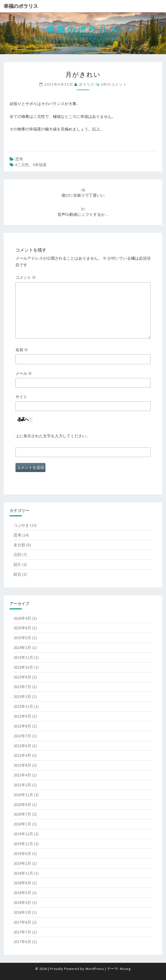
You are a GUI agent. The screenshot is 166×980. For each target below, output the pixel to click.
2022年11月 (23, 706)
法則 (17, 554)
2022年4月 (22, 755)
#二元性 (22, 165)
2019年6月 (22, 854)
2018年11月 (23, 873)
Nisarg (125, 969)
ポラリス (87, 84)
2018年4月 (22, 902)
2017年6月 (22, 942)
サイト (21, 397)
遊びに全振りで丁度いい (83, 193)
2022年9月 (22, 716)
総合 (17, 574)
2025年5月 (22, 638)
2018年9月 (22, 883)
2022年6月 (22, 746)
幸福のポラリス (21, 6)
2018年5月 (22, 893)
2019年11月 (23, 844)
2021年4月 (22, 775)
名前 (22, 350)
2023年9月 (22, 677)
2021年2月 (22, 785)
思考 (19, 159)
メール (24, 373)
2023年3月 (22, 696)
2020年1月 (22, 824)
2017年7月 (22, 932)
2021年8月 (22, 765)
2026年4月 (22, 618)
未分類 (19, 545)
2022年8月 (22, 726)
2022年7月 (22, 736)
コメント (26, 277)
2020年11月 (23, 795)
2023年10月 (23, 667)
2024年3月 (22, 648)
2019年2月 (22, 863)
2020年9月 (22, 805)
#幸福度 (40, 165)
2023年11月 (23, 657)
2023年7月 (22, 687)
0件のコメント (114, 84)
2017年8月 (22, 922)
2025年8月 (22, 628)
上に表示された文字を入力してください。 (53, 436)
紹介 (17, 564)
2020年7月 (22, 814)
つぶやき (21, 525)
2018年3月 (22, 912)
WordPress (95, 969)
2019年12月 (23, 834)
